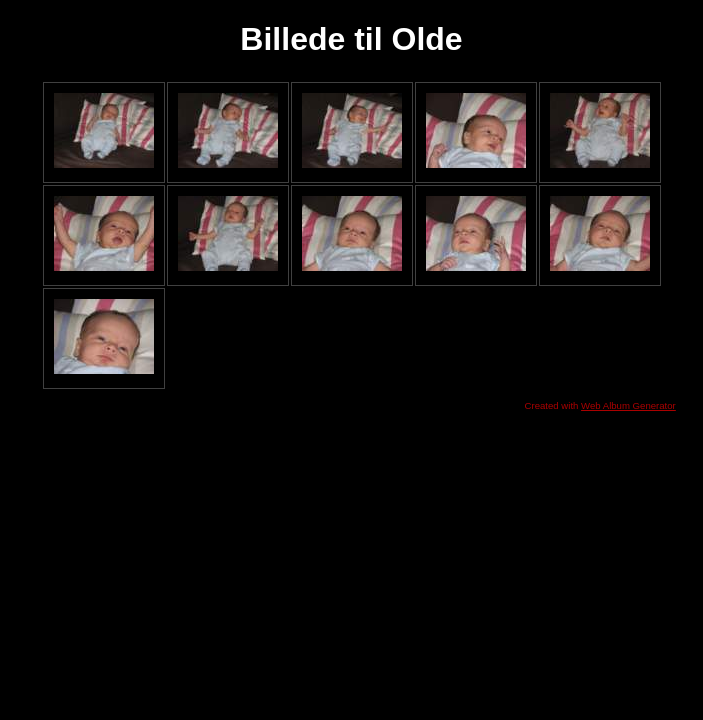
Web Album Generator (628, 405)
